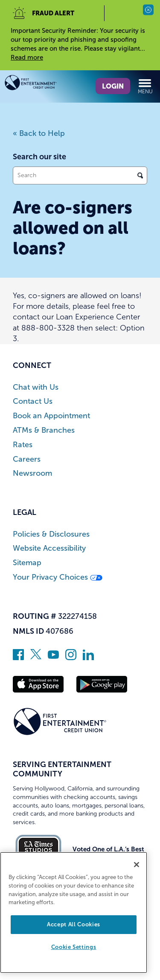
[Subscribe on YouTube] (53, 658)
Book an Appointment (51, 416)
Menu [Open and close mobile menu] (145, 86)
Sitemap (27, 563)
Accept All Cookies (74, 924)
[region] (74, 912)
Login (113, 86)
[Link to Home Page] (42, 84)
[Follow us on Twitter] (36, 658)
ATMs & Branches (44, 430)
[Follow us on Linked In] (88, 658)
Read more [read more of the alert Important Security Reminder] (27, 57)
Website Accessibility (49, 548)
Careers (27, 459)
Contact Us (33, 401)
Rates (23, 445)
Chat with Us (36, 387)
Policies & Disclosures (51, 534)
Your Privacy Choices (58, 577)
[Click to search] (140, 175)
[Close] (137, 865)
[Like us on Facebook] (18, 658)
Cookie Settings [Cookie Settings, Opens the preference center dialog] (74, 947)
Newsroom (32, 473)
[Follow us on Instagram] (71, 658)
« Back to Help (39, 133)
